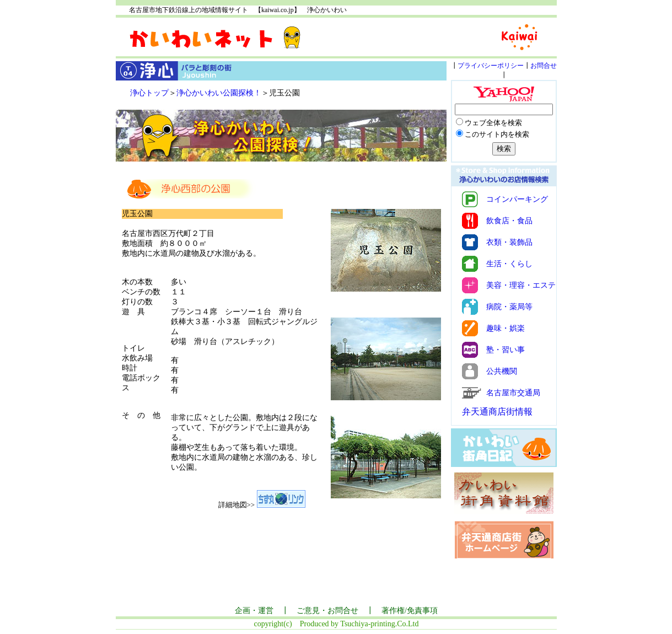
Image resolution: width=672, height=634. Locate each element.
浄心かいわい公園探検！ (219, 93)
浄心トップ (149, 93)
